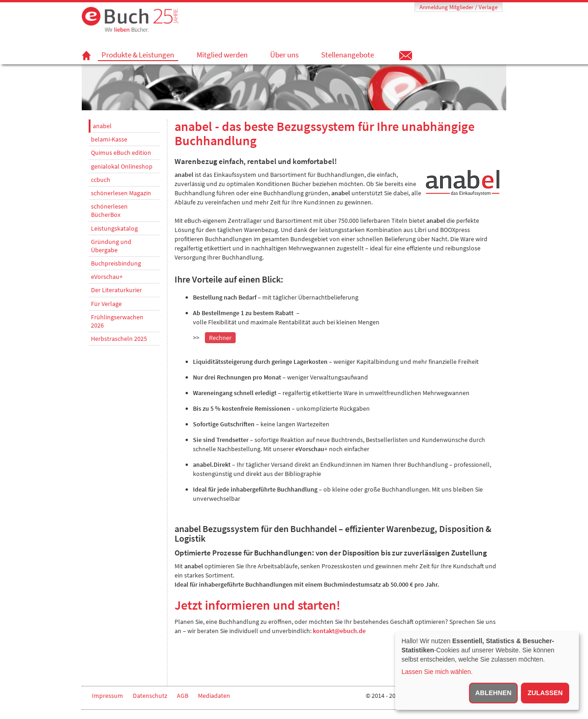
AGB (183, 696)
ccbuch (101, 180)
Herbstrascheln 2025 (119, 339)
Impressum (107, 696)
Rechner (220, 338)
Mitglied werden (222, 55)
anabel (102, 126)
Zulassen (545, 693)
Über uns (284, 55)
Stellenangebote (348, 55)
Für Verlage (106, 304)
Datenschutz (150, 696)
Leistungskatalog (114, 228)
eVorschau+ (107, 277)
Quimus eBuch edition (121, 153)
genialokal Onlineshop (122, 166)
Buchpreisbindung (116, 263)
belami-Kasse (109, 139)
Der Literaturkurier (116, 290)
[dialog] (487, 671)
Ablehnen (494, 693)
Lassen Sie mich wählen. (437, 672)
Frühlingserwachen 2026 (117, 321)
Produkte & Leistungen (138, 55)
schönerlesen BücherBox (109, 210)
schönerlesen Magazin (121, 193)
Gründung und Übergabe (111, 246)
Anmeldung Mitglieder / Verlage (458, 7)
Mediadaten (214, 696)
